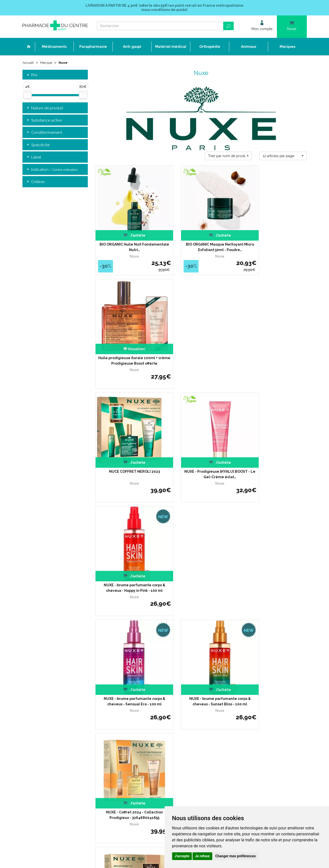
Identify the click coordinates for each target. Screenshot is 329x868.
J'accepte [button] (182, 856)
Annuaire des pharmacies (139, 764)
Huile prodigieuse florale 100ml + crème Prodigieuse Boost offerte (274, 237)
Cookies (125, 748)
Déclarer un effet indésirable (141, 707)
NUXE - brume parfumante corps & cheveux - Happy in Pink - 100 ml (274, 341)
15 (167, 588)
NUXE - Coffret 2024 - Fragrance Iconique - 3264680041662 (201, 548)
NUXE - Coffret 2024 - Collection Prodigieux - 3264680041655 (274, 445)
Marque (47, 63)
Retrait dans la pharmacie (236, 689)
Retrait (55, 618)
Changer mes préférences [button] (235, 856)
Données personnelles (136, 743)
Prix (32, 75)
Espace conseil (131, 725)
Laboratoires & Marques (137, 716)
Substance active (44, 120)
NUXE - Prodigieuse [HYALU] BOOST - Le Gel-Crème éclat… (201, 341)
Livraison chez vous (231, 693)
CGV (123, 734)
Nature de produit (45, 108)
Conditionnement (44, 133)
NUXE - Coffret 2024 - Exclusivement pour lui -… (128, 548)
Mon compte (129, 757)
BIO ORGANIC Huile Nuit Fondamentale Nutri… (128, 237)
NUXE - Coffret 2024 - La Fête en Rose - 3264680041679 (274, 548)
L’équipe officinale (133, 698)
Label (34, 158)
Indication (52, 170)
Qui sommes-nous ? (134, 693)
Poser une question (134, 711)
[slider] (27, 95)
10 (157, 588)
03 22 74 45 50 (40, 728)
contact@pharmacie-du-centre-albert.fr (58, 736)
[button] (228, 156)
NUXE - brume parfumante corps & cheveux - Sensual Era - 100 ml (128, 445)
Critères (35, 182)
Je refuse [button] (202, 856)
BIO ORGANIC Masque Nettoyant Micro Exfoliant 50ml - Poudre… (201, 237)
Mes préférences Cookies (138, 752)
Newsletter (128, 729)
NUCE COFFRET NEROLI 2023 (128, 338)
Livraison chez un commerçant (240, 698)
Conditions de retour (232, 702)
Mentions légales (132, 738)
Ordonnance (129, 702)
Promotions (128, 720)
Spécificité (38, 145)
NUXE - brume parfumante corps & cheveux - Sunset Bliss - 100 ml (201, 445)
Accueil (28, 63)
